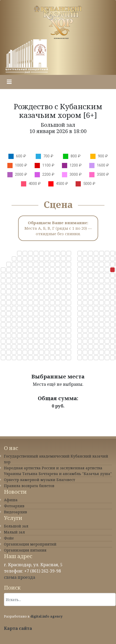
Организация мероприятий (30, 544)
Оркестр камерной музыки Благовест (39, 480)
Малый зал (14, 532)
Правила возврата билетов (29, 486)
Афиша (11, 500)
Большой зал (16, 526)
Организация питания (25, 550)
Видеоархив (15, 512)
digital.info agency (46, 616)
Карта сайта (18, 628)
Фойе (9, 538)
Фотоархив (14, 506)
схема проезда (20, 577)
